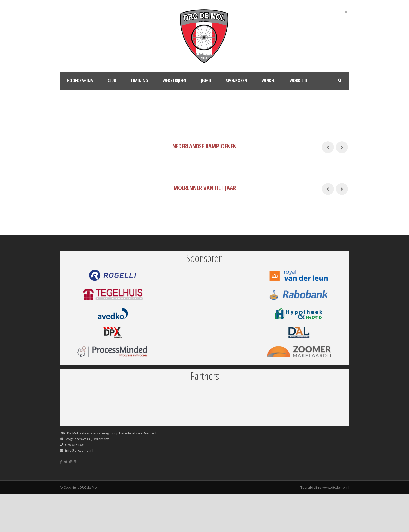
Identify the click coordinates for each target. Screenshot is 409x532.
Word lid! (299, 80)
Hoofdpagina (80, 80)
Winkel (268, 80)
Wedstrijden (174, 80)
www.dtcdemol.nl (336, 487)
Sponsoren (236, 80)
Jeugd (206, 80)
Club (112, 80)
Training (139, 80)
